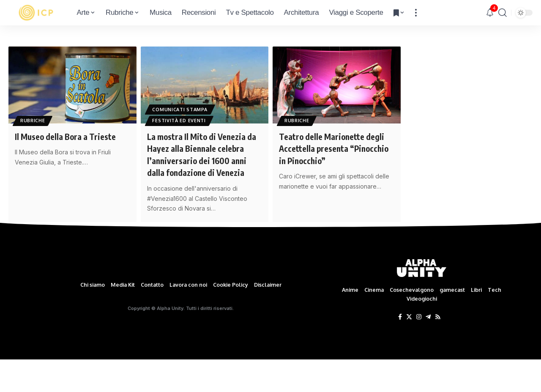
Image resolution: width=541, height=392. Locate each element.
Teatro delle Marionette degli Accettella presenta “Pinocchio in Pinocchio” (328, 148)
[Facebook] (400, 350)
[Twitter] (409, 350)
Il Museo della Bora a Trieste (71, 136)
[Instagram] (419, 350)
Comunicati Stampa (182, 107)
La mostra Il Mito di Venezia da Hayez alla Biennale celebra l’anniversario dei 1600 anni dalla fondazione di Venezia (202, 160)
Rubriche (35, 120)
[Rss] (438, 350)
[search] (503, 13)
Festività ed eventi (181, 120)
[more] (416, 13)
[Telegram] (428, 350)
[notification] (490, 13)
